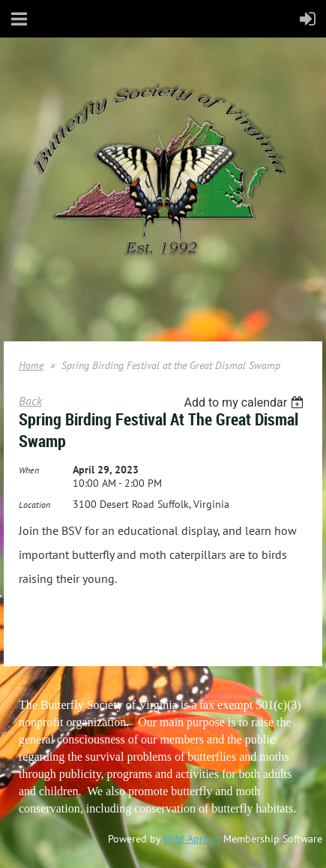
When (29, 470)
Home (31, 365)
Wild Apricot (192, 839)
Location (34, 505)
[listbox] (245, 402)
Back (30, 401)
